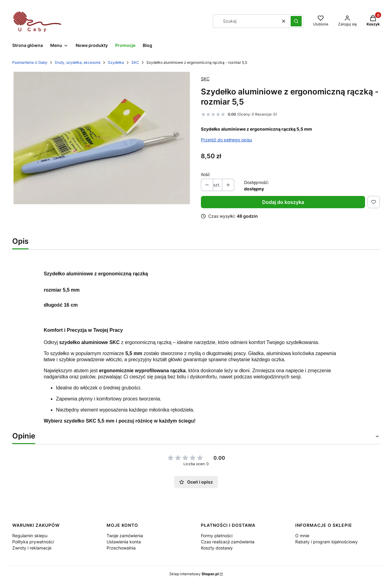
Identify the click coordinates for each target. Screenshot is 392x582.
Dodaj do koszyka (283, 202)
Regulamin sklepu (30, 536)
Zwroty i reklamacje (32, 548)
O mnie (302, 536)
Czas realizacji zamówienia (228, 542)
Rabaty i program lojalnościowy (326, 542)
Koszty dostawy (217, 548)
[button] (296, 21)
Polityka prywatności (33, 542)
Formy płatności (217, 536)
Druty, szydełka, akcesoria (78, 62)
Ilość (205, 174)
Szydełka (116, 62)
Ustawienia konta (124, 542)
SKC (135, 62)
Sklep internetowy (194, 574)
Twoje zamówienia (125, 536)
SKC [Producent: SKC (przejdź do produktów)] (205, 79)
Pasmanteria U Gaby (30, 62)
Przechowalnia (121, 548)
